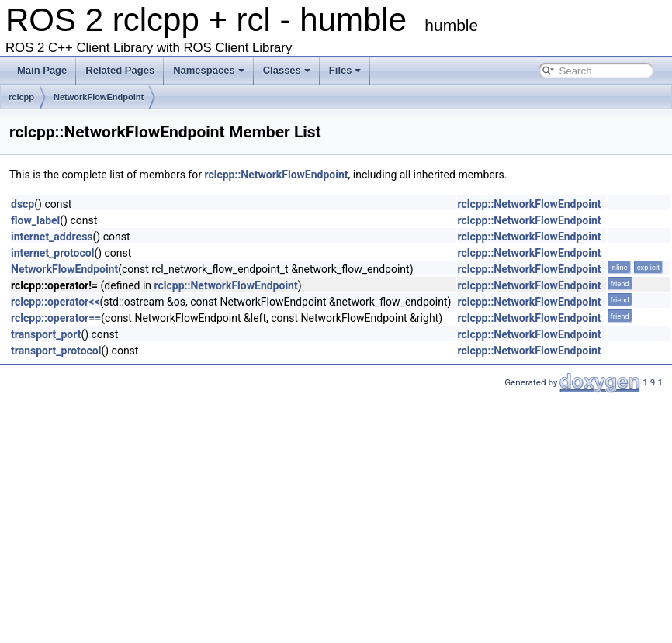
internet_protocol (52, 253)
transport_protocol (56, 351)
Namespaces (209, 70)
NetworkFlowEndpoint (99, 97)
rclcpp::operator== (56, 318)
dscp (23, 204)
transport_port (46, 334)
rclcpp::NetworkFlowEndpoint (276, 175)
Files (345, 70)
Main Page (42, 70)
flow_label (35, 220)
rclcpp (21, 97)
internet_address (52, 237)
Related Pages (120, 70)
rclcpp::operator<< (55, 302)
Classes (287, 70)
